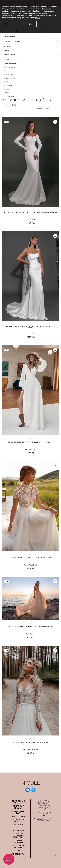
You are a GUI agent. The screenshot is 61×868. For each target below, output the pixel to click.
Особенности (9, 55)
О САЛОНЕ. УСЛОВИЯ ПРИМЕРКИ (18, 835)
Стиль (6, 59)
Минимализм (9, 67)
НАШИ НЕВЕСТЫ (18, 825)
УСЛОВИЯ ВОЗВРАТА (18, 841)
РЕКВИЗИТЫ (18, 854)
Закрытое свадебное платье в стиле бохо (31, 558)
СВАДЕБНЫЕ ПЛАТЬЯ (18, 802)
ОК (31, 24)
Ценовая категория (12, 42)
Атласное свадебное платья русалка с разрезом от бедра (30, 327)
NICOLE (31, 783)
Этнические (9, 96)
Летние (7, 89)
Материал (8, 46)
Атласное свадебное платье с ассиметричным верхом (30, 212)
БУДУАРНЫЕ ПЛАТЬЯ (18, 821)
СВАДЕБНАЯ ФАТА (18, 812)
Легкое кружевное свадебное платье (31, 742)
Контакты (18, 830)
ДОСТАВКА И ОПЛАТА (18, 847)
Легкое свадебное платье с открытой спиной (31, 627)
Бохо (6, 71)
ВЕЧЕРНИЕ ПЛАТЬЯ (18, 807)
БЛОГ (18, 851)
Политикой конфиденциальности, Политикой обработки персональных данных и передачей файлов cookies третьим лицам (28, 11)
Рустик (7, 82)
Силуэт (7, 50)
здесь (38, 18)
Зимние (7, 93)
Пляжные (8, 85)
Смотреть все (9, 37)
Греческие (8, 75)
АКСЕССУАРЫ (18, 816)
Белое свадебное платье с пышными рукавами (30, 442)
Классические (10, 78)
